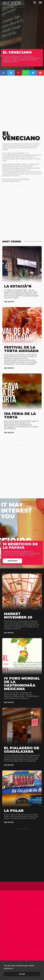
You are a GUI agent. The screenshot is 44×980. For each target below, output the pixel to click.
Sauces (4, 935)
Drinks (4, 918)
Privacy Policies (8, 902)
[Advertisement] (22, 103)
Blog (3, 953)
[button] (14, 969)
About (4, 900)
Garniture (5, 921)
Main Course (6, 923)
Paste (3, 930)
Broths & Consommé (9, 916)
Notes (4, 958)
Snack (4, 937)
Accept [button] (22, 974)
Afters (4, 911)
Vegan (4, 942)
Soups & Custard (8, 939)
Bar (3, 951)
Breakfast (5, 914)
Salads (4, 932)
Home (3, 897)
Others (4, 928)
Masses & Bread (7, 925)
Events (4, 956)
